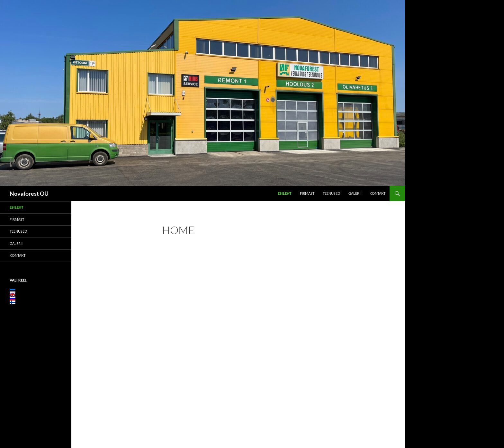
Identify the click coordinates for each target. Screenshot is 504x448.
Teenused (331, 193)
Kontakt (378, 193)
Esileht (285, 193)
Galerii (355, 193)
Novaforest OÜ (29, 193)
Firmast (307, 193)
